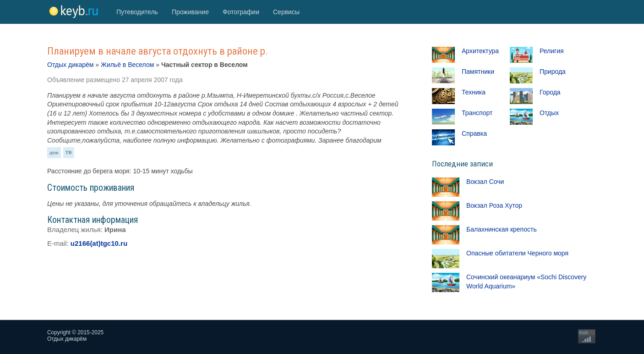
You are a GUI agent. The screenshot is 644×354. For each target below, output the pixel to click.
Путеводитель (137, 12)
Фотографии (241, 12)
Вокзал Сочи (485, 182)
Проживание (190, 12)
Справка (474, 133)
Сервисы (286, 12)
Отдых (549, 113)
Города (550, 92)
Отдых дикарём (70, 65)
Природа (553, 72)
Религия (552, 51)
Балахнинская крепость (502, 229)
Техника (474, 92)
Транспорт (477, 113)
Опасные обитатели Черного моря (517, 253)
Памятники (478, 72)
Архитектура (480, 51)
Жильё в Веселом (127, 65)
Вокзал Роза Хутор (494, 205)
